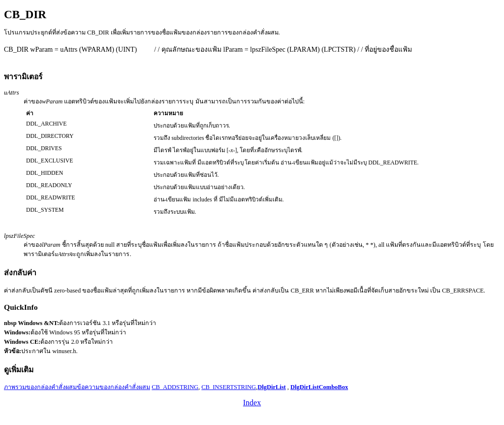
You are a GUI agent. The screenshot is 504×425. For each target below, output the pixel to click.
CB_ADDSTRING (175, 387)
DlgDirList (272, 387)
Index (252, 403)
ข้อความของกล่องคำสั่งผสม (113, 387)
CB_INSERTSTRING (229, 387)
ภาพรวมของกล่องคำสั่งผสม (40, 387)
